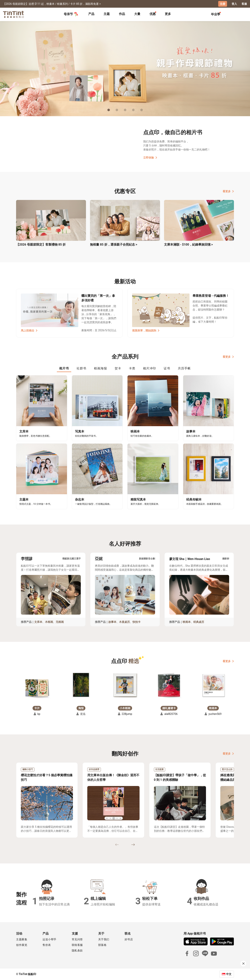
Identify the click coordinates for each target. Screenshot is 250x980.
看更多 (228, 191)
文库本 (38, 622)
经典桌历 (199, 622)
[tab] (91, 14)
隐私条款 (77, 950)
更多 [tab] (168, 14)
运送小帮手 (49, 939)
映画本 (187, 622)
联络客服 (77, 945)
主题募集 (22, 939)
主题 (107, 14)
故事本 (112, 622)
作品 (122, 14)
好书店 (129, 939)
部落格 (102, 945)
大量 (137, 14)
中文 (229, 974)
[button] (37, 687)
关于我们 (104, 939)
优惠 (153, 14)
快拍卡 (136, 622)
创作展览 (22, 945)
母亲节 (71, 14)
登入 (234, 4)
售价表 (47, 945)
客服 (244, 4)
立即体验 (150, 158)
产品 (91, 14)
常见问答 (77, 939)
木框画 (49, 622)
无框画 (60, 622)
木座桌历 (124, 622)
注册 (223, 4)
